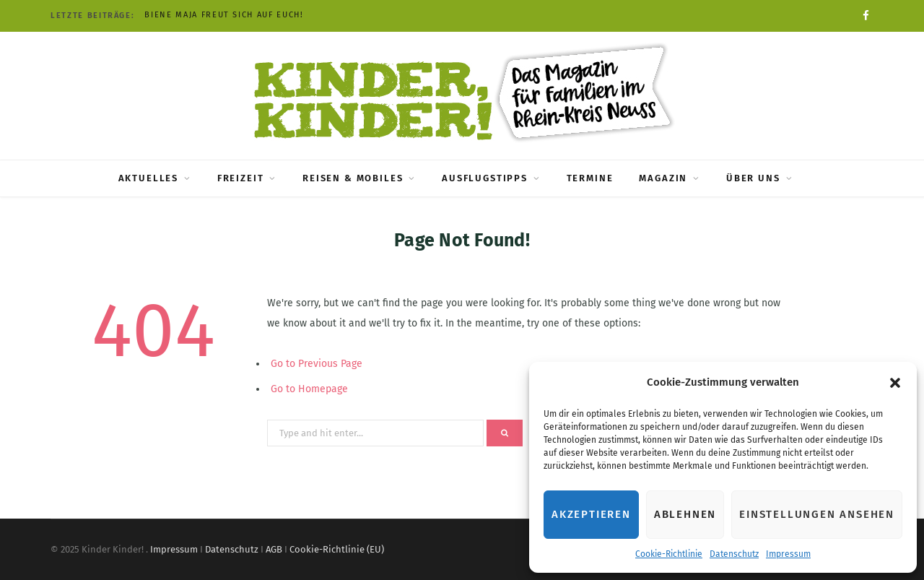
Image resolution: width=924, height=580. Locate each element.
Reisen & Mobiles (353, 178)
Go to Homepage (309, 389)
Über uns (753, 178)
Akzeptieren (591, 514)
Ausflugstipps (485, 178)
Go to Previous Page (317, 364)
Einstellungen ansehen (817, 514)
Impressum (788, 554)
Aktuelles (148, 178)
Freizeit (241, 178)
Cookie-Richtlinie (669, 554)
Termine (590, 178)
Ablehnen (685, 514)
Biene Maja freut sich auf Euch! (224, 15)
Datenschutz (734, 554)
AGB (274, 549)
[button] (895, 383)
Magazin (663, 178)
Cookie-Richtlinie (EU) (337, 549)
